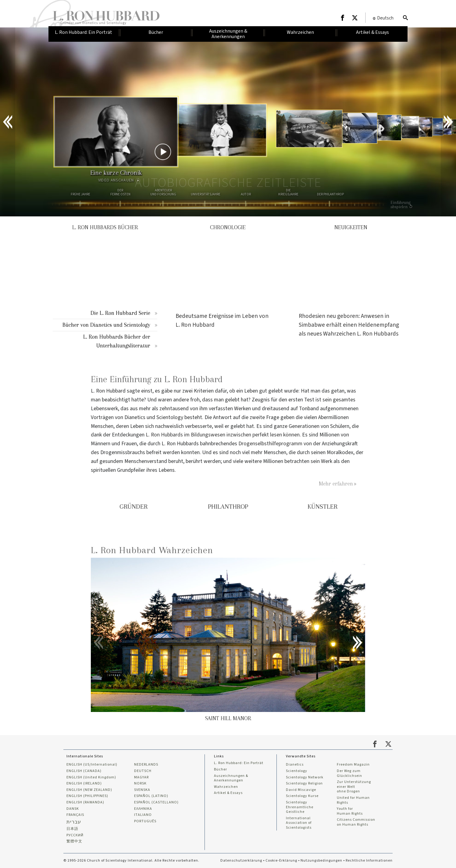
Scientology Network (305, 777)
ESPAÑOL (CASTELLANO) (156, 802)
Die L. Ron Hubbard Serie (120, 313)
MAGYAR (141, 777)
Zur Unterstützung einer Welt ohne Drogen (354, 787)
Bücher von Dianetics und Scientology (106, 325)
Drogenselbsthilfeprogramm (270, 444)
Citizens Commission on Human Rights (356, 822)
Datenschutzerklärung (241, 861)
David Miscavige (301, 790)
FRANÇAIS (75, 815)
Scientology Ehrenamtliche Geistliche (300, 807)
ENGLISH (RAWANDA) (85, 802)
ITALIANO (143, 815)
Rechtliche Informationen (369, 861)
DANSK (73, 809)
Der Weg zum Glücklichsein (349, 773)
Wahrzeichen (226, 787)
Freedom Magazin (353, 765)
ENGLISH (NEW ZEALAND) (89, 790)
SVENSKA (142, 790)
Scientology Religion (304, 784)
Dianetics (295, 765)
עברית (74, 822)
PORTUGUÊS (145, 821)
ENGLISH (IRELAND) (84, 784)
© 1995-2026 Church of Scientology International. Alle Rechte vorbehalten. (131, 861)
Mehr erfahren (336, 484)
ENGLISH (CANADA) (84, 771)
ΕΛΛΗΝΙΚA (143, 809)
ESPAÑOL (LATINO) (151, 796)
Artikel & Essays (228, 793)
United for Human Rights (353, 800)
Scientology (297, 771)
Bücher (221, 770)
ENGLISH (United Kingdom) (91, 777)
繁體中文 (74, 841)
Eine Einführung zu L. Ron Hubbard (157, 379)
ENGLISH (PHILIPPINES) (87, 796)
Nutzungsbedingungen (321, 861)
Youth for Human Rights (350, 811)
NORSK (140, 784)
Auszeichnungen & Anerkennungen (231, 778)
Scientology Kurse (302, 796)
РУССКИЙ (75, 835)
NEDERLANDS (146, 765)
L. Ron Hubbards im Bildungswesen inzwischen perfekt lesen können (223, 435)
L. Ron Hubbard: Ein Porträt (239, 763)
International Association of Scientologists (299, 823)
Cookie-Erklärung (281, 861)
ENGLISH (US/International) (92, 765)
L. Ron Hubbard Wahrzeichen (152, 550)
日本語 (72, 829)
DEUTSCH (143, 771)
